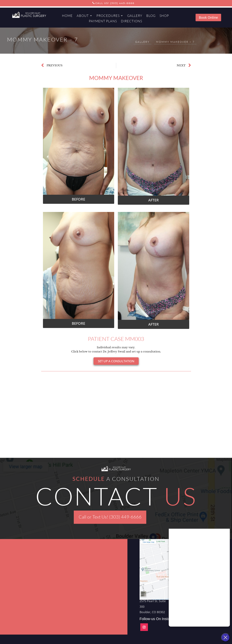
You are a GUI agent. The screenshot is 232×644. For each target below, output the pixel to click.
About (83, 16)
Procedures (108, 16)
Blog (151, 16)
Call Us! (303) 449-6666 (115, 3)
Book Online (208, 17)
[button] (79, 199)
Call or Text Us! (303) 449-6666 (110, 517)
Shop (164, 16)
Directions (131, 21)
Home (67, 16)
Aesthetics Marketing (31, 632)
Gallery (135, 16)
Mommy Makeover (116, 78)
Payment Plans (103, 21)
